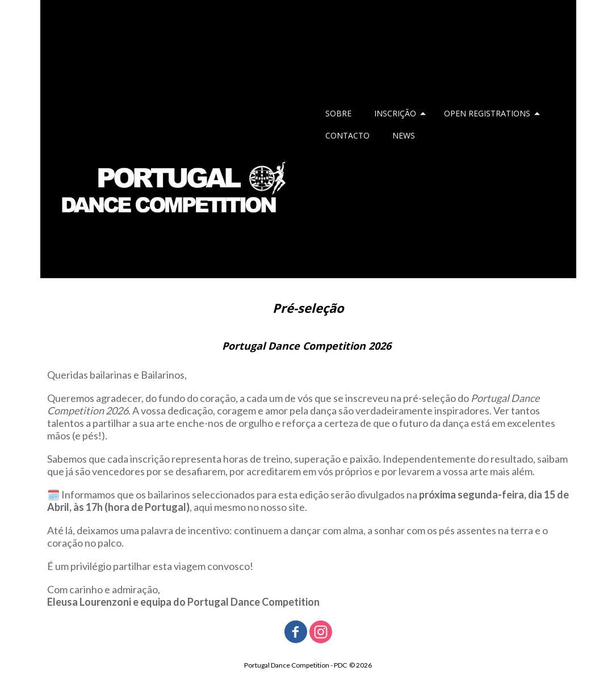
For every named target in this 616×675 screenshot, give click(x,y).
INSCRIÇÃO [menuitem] (395, 113)
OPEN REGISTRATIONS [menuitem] (487, 113)
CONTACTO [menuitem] (347, 135)
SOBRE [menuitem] (338, 113)
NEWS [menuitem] (404, 135)
